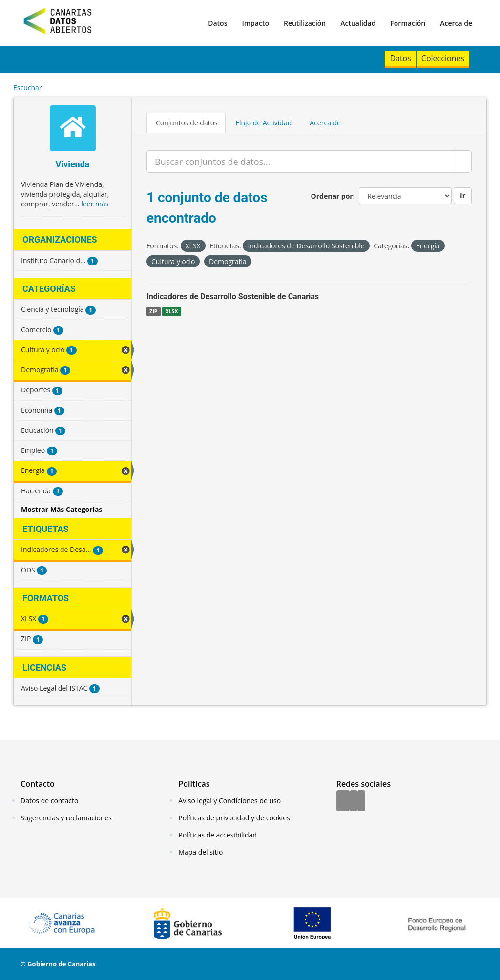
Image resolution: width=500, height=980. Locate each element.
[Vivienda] (73, 130)
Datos (218, 23)
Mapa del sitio (200, 852)
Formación (408, 23)
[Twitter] (354, 801)
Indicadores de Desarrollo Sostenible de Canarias (233, 296)
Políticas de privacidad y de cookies (234, 818)
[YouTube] (361, 801)
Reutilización (305, 23)
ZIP (153, 311)
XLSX (172, 311)
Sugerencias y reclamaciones (66, 818)
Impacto (255, 23)
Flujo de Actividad (264, 123)
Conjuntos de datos (187, 123)
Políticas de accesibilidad (218, 835)
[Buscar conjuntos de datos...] (300, 162)
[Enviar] (463, 162)
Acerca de (456, 23)
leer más (95, 204)
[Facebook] (343, 801)
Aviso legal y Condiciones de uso (229, 801)
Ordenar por (332, 196)
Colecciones (443, 58)
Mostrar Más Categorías (62, 509)
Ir (463, 195)
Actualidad (358, 23)
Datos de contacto (49, 801)
